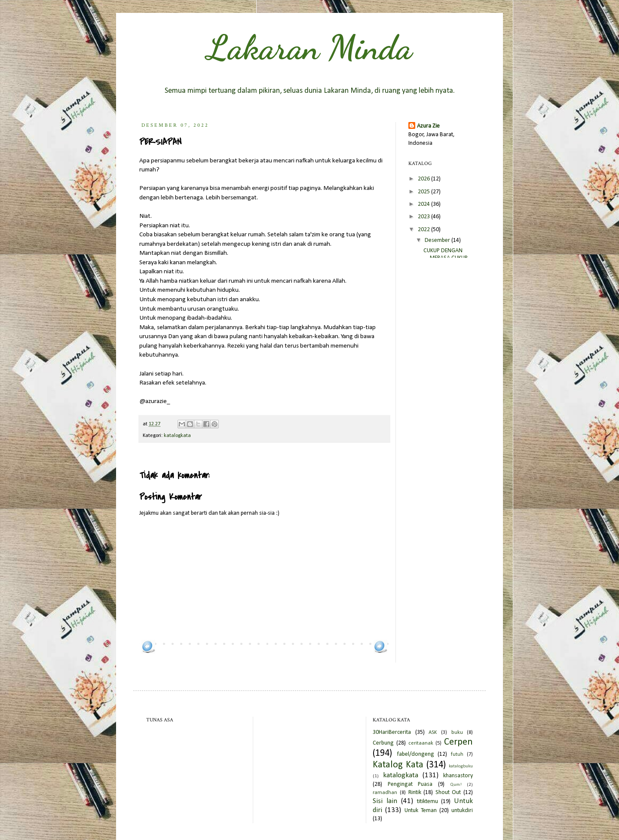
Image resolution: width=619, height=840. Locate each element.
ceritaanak (421, 743)
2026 (424, 179)
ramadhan (385, 793)
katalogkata (177, 436)
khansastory (458, 776)
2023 (424, 217)
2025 (424, 192)
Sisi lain (385, 801)
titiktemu (427, 802)
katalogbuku (461, 766)
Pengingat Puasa (410, 784)
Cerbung (383, 743)
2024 (424, 204)
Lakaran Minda (309, 47)
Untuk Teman (421, 811)
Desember (438, 240)
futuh (457, 754)
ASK (433, 733)
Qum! (456, 785)
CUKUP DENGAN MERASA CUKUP (446, 254)
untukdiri (462, 811)
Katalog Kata (398, 765)
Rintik (415, 793)
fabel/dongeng (415, 754)
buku (457, 733)
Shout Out (448, 793)
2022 (424, 230)
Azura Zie (428, 126)
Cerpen (458, 742)
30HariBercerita (392, 732)
